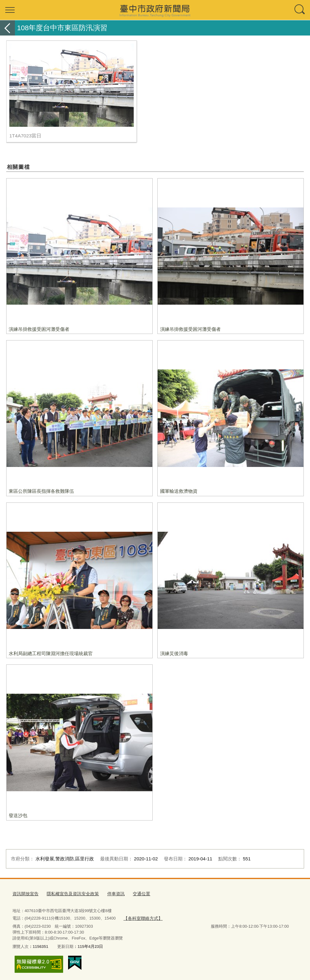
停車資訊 (110, 893)
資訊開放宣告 (25, 893)
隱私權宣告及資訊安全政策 (69, 893)
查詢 (300, 10)
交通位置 (134, 893)
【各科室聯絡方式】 (141, 917)
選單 (10, 10)
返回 (7, 28)
